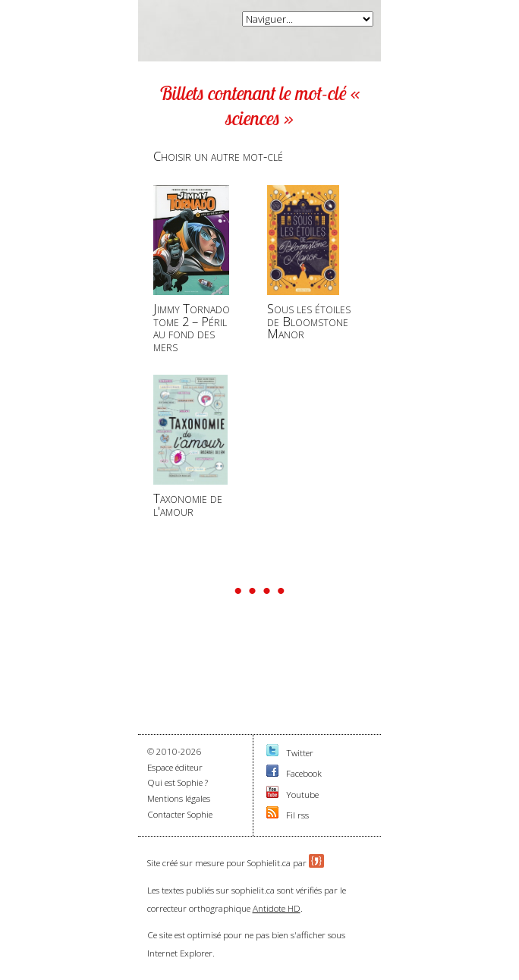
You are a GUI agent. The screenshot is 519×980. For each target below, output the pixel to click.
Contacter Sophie (180, 814)
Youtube (302, 795)
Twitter (300, 753)
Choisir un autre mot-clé (218, 156)
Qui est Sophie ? (178, 782)
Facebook (304, 773)
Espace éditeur (175, 767)
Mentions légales (179, 798)
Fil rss (297, 815)
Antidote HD (277, 908)
